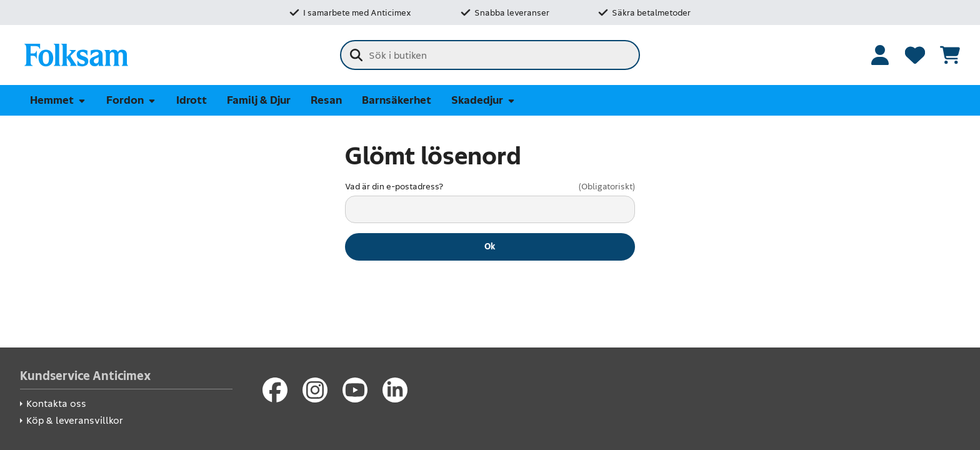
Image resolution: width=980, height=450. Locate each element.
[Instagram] (315, 390)
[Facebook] (275, 390)
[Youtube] (355, 390)
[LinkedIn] (395, 390)
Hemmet (58, 100)
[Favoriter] (915, 55)
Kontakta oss (56, 403)
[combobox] (490, 55)
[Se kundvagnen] (950, 55)
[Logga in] (880, 55)
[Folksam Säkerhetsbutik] (76, 55)
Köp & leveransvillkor (75, 420)
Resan (326, 100)
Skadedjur (483, 100)
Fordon (131, 100)
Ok (490, 246)
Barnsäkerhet (397, 100)
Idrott (192, 100)
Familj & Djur (259, 100)
